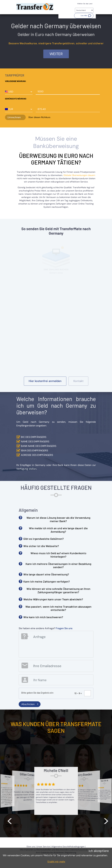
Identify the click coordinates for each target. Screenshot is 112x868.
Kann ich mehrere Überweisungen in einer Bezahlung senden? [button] (58, 566)
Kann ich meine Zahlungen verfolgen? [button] (47, 581)
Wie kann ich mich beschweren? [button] (43, 617)
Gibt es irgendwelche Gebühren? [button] (44, 539)
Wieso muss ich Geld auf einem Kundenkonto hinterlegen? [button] (58, 555)
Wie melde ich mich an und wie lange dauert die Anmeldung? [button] (58, 530)
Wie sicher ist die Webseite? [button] (41, 546)
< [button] (10, 820)
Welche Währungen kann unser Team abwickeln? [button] (53, 599)
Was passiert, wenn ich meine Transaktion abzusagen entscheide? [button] (58, 608)
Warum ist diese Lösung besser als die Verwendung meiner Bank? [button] (58, 519)
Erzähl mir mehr (56, 862)
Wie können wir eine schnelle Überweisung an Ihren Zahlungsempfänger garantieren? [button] (58, 590)
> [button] (106, 820)
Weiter (56, 54)
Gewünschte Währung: (16, 99)
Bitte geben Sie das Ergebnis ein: (38, 693)
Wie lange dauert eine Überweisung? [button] (46, 574)
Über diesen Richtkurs (39, 117)
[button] (84, 16)
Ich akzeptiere (99, 851)
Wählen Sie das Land (85, 4)
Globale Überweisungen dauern (79, 175)
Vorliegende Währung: (16, 81)
